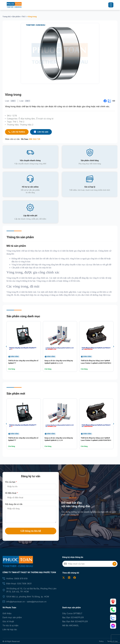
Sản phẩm (16, 17)
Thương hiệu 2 (27, 124)
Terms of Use (112, 641)
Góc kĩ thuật (8, 621)
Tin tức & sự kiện (10, 625)
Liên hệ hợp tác (10, 629)
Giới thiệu (7, 613)
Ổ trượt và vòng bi (45, 118)
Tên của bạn (11, 481)
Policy (99, 641)
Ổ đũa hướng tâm (27, 118)
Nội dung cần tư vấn (14, 504)
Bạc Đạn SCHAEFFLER (73, 617)
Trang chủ (7, 17)
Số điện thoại (11, 493)
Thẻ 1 (24, 17)
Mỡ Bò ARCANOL (71, 625)
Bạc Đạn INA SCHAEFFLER (75, 621)
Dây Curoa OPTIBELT (72, 613)
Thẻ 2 (22, 121)
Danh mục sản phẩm (12, 617)
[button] (105, 100)
